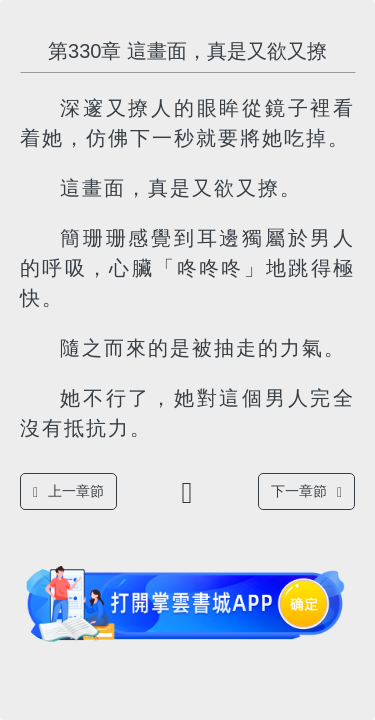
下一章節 (306, 491)
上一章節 (68, 491)
